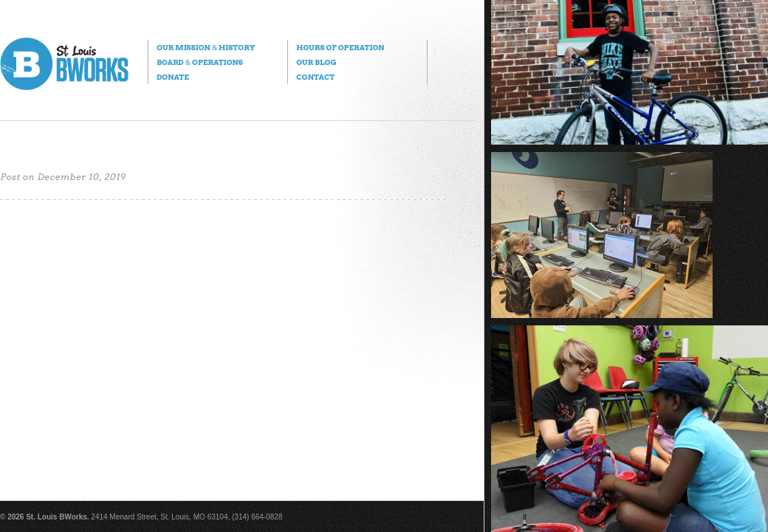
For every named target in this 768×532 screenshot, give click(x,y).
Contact (315, 77)
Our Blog (316, 62)
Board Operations (200, 62)
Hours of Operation (340, 47)
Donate (173, 77)
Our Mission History (206, 47)
